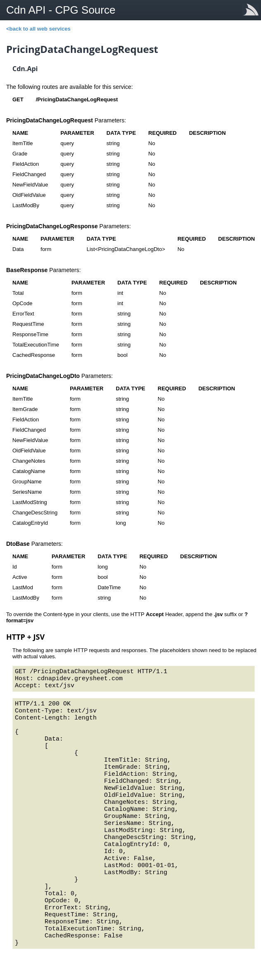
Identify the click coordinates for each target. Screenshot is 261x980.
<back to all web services (38, 29)
